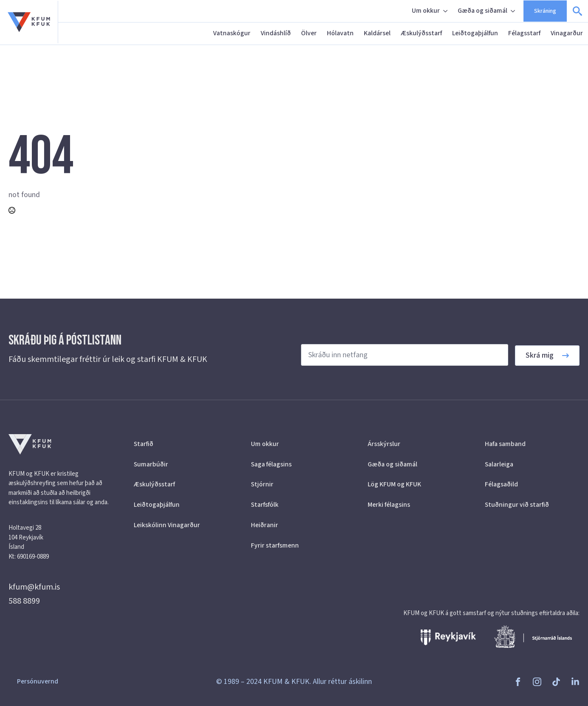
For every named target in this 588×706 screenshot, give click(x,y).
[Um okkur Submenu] (446, 11)
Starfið (143, 444)
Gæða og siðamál (482, 11)
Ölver (309, 33)
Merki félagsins (389, 505)
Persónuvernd (38, 681)
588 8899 (24, 601)
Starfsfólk (265, 505)
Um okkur (426, 11)
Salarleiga (499, 464)
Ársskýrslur (384, 444)
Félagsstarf (524, 33)
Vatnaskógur (232, 33)
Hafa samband (505, 444)
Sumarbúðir (151, 464)
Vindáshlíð (276, 33)
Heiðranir (264, 525)
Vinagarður (567, 33)
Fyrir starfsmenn (275, 545)
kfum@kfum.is (34, 587)
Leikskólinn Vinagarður (167, 525)
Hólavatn (340, 33)
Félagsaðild (501, 484)
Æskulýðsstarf (421, 33)
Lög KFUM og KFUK (394, 484)
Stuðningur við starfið (517, 505)
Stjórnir (262, 484)
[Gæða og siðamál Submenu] (514, 11)
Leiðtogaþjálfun (475, 33)
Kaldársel (377, 33)
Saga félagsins (271, 464)
